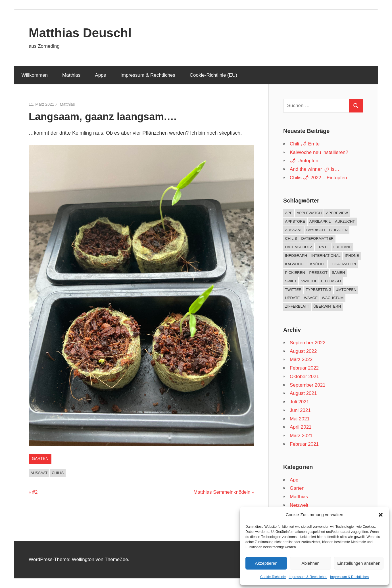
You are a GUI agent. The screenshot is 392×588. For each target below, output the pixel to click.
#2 (35, 492)
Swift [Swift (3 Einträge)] (291, 281)
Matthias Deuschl (80, 33)
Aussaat (39, 473)
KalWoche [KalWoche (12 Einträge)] (296, 264)
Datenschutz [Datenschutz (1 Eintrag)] (299, 247)
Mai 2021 (300, 419)
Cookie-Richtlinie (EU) (213, 75)
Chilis (58, 473)
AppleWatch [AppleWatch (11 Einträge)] (309, 213)
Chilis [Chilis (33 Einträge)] (291, 238)
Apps (100, 75)
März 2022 (301, 359)
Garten (40, 458)
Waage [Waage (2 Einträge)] (311, 298)
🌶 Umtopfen (304, 161)
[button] (381, 515)
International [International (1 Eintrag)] (326, 256)
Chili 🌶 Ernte (305, 144)
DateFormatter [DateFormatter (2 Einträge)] (317, 238)
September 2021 (308, 385)
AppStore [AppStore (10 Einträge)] (295, 221)
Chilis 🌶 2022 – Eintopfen (318, 178)
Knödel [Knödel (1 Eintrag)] (318, 264)
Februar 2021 (304, 444)
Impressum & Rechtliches (308, 577)
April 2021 (301, 427)
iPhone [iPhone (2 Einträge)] (352, 256)
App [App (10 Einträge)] (289, 213)
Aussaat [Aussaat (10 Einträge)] (294, 230)
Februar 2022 (304, 368)
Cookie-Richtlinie (273, 577)
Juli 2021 (299, 402)
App (294, 480)
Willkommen (35, 75)
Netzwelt (299, 505)
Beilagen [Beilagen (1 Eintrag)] (338, 230)
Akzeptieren (266, 563)
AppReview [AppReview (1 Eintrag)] (337, 213)
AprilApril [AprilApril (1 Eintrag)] (320, 221)
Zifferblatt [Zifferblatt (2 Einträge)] (297, 306)
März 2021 (301, 436)
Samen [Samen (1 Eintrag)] (338, 273)
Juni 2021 (300, 410)
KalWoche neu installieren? (319, 152)
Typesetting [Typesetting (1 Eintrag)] (318, 290)
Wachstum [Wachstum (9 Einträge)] (333, 298)
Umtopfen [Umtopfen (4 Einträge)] (346, 290)
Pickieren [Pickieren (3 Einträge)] (295, 273)
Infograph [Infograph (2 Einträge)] (296, 256)
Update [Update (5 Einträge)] (293, 298)
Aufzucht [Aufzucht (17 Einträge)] (345, 221)
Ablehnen (310, 563)
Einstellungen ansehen (359, 563)
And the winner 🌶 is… (314, 169)
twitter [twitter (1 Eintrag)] (293, 290)
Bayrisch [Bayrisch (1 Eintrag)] (316, 230)
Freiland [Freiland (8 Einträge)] (342, 247)
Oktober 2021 (304, 377)
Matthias (71, 75)
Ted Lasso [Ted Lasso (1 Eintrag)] (331, 281)
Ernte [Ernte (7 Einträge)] (323, 247)
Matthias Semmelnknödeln (222, 492)
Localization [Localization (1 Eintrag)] (343, 264)
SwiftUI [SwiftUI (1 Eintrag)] (308, 281)
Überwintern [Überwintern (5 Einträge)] (327, 306)
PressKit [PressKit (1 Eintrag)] (318, 273)
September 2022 (308, 343)
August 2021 (303, 393)
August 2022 (303, 351)
